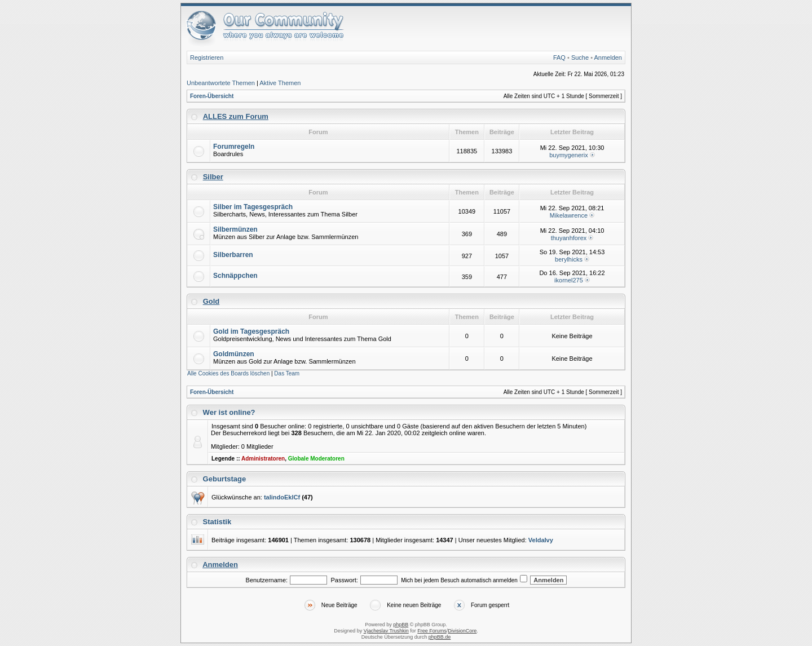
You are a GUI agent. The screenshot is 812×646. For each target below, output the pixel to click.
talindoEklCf (282, 497)
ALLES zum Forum (236, 116)
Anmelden (608, 57)
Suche (580, 57)
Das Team (287, 373)
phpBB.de (440, 637)
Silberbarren (233, 255)
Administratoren (263, 459)
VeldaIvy (541, 540)
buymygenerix (568, 155)
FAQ (559, 57)
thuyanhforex (569, 238)
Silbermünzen (235, 229)
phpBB (401, 625)
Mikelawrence (569, 215)
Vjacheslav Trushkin (386, 631)
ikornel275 (569, 280)
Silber (213, 177)
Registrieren (207, 57)
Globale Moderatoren (316, 459)
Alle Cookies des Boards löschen (228, 373)
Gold (211, 301)
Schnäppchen (235, 276)
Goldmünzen (234, 354)
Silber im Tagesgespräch (253, 207)
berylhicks (569, 259)
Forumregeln (234, 147)
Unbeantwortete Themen (221, 83)
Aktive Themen (280, 83)
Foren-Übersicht (212, 96)
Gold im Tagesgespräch (251, 331)
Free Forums (432, 631)
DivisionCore (462, 631)
